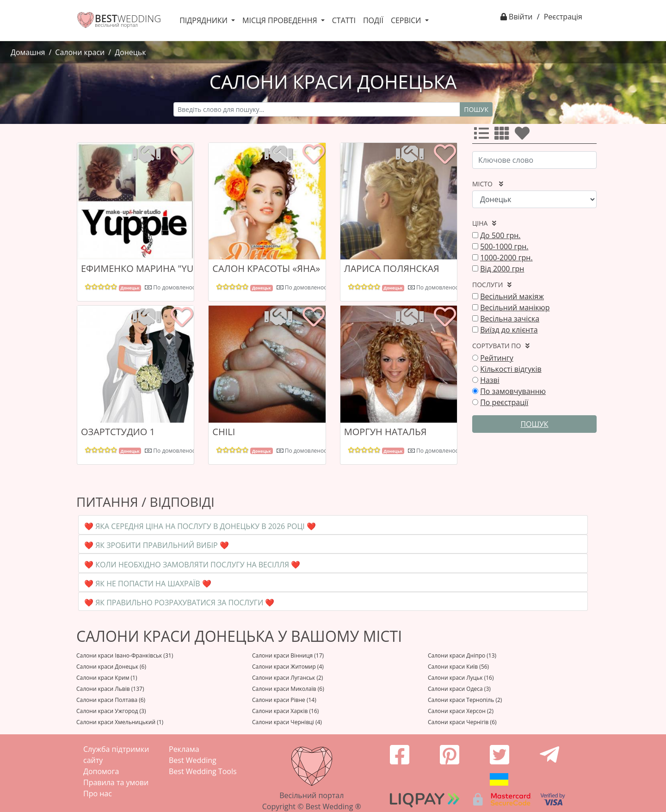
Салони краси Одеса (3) (459, 689)
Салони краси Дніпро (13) (462, 655)
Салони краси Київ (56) (458, 667)
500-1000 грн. (504, 246)
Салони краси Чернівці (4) (287, 722)
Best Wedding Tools (203, 771)
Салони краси (80, 52)
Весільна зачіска (510, 319)
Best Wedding (193, 760)
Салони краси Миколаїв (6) (288, 689)
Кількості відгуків (511, 369)
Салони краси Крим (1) (107, 678)
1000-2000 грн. (506, 258)
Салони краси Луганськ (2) (287, 678)
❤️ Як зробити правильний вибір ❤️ (157, 545)
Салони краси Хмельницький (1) (120, 722)
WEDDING (128, 18)
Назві (490, 380)
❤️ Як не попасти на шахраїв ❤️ (148, 584)
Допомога (101, 771)
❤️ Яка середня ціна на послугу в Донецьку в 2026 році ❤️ (200, 526)
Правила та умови (116, 782)
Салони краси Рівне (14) (284, 700)
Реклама (184, 749)
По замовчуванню (513, 391)
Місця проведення (281, 20)
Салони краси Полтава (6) (111, 700)
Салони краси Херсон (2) (461, 711)
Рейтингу (497, 358)
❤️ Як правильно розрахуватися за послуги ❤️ (179, 603)
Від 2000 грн (502, 269)
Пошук (476, 109)
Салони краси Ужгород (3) (111, 711)
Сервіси (407, 20)
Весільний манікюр (515, 308)
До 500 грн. (500, 235)
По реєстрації (504, 402)
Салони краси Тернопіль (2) (465, 700)
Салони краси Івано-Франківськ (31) (125, 655)
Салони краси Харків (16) (285, 711)
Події (373, 20)
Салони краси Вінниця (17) (288, 655)
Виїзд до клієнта (509, 330)
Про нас (98, 794)
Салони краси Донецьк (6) (111, 667)
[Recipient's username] (317, 109)
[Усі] (483, 136)
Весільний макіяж (512, 296)
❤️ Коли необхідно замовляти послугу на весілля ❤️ (192, 565)
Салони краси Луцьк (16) (461, 678)
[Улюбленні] (524, 136)
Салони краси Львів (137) (110, 689)
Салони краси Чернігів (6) (462, 722)
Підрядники (204, 20)
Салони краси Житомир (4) (288, 667)
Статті (344, 20)
